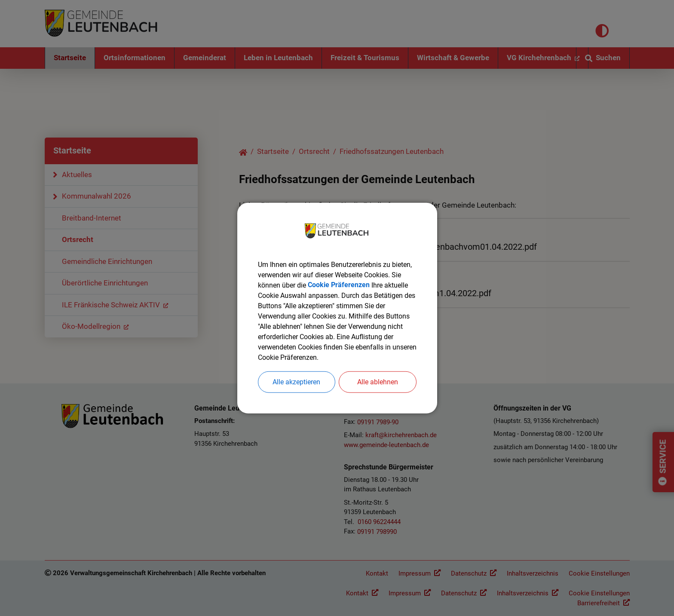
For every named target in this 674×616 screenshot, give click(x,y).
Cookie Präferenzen (339, 285)
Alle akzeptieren (296, 382)
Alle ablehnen (378, 382)
